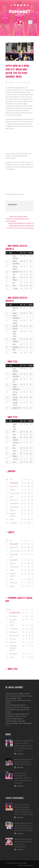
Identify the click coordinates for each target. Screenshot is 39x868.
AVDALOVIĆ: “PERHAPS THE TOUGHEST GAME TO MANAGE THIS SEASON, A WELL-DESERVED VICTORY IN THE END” (24, 746)
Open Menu (30, 22)
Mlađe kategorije (24, 82)
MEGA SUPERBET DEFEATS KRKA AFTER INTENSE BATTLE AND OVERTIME (24, 762)
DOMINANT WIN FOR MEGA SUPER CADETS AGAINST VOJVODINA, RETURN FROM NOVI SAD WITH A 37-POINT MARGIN (24, 810)
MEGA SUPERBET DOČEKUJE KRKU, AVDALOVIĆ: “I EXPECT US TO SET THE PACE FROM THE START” (23, 778)
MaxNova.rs (30, 865)
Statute (8, 726)
